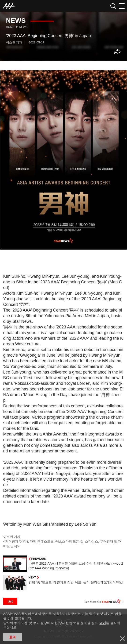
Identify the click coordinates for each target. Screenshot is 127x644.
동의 (12, 637)
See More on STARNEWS (104, 601)
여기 (103, 623)
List (10, 601)
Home (10, 27)
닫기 (122, 639)
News (23, 27)
